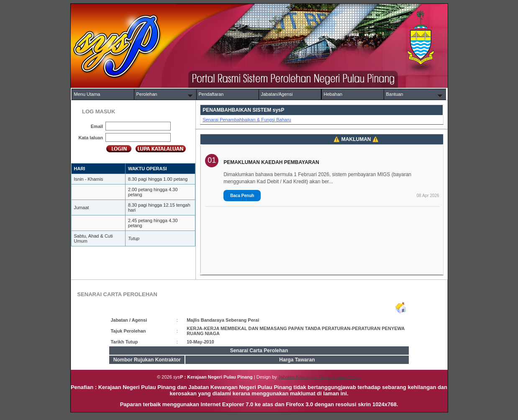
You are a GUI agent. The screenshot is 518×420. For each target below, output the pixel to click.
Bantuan (395, 94)
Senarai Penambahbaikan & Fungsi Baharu (247, 120)
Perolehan (147, 94)
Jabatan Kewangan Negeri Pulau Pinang (320, 377)
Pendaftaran (211, 94)
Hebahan (333, 94)
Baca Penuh (242, 196)
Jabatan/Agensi (277, 94)
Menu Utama (87, 94)
